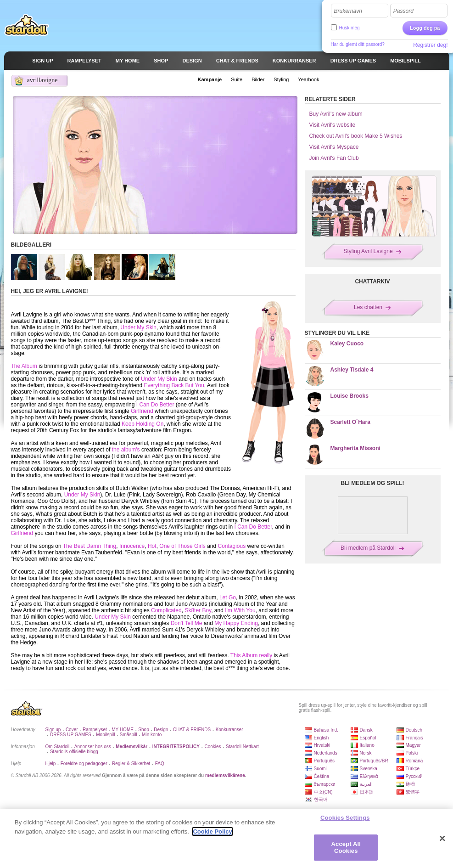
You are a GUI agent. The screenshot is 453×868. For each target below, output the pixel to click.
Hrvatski (322, 745)
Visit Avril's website (333, 125)
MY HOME (123, 730)
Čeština (322, 776)
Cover (72, 730)
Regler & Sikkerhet (131, 764)
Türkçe (413, 769)
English (322, 738)
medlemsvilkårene (225, 775)
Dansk (366, 730)
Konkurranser (229, 730)
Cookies (213, 747)
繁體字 (413, 792)
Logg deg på (425, 28)
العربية (366, 784)
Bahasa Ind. (326, 730)
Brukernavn (348, 11)
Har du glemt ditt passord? (358, 44)
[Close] (442, 840)
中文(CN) (323, 792)
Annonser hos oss (93, 747)
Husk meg (350, 28)
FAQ (160, 764)
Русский (414, 776)
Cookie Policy (212, 832)
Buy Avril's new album (336, 114)
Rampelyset (95, 730)
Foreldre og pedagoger (84, 764)
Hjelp (51, 764)
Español (368, 738)
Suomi (320, 769)
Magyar (413, 745)
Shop (143, 730)
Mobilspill (105, 735)
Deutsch (414, 730)
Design (161, 730)
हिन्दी (410, 784)
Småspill (129, 735)
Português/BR (374, 761)
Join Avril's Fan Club (334, 158)
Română (414, 761)
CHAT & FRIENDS (192, 730)
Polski (412, 753)
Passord (403, 11)
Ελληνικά (369, 776)
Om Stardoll (58, 747)
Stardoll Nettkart (242, 747)
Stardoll (27, 25)
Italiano (367, 745)
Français (414, 738)
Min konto (152, 735)
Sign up (53, 730)
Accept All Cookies (346, 848)
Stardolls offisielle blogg (74, 752)
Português (324, 761)
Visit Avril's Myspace (334, 147)
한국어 (321, 799)
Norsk (366, 753)
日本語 (367, 792)
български (325, 784)
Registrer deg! (430, 45)
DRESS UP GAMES (71, 735)
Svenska (369, 769)
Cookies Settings (345, 819)
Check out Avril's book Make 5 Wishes (356, 136)
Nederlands (326, 753)
